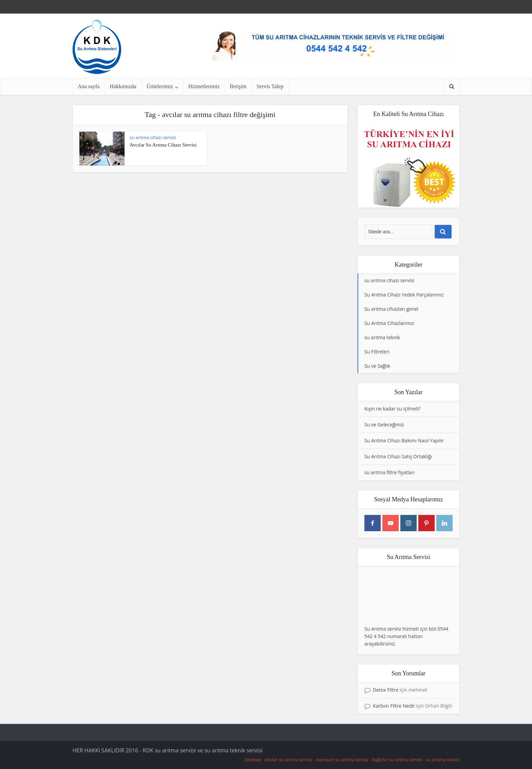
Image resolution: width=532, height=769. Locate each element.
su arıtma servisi (443, 760)
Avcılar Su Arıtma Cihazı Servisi (163, 145)
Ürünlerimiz (160, 86)
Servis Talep (270, 86)
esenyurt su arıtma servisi (342, 760)
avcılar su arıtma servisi (288, 760)
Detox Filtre (386, 690)
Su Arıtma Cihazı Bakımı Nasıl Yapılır (404, 440)
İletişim (238, 86)
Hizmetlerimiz (204, 86)
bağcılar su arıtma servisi (397, 760)
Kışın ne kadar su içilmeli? (393, 409)
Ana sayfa (89, 86)
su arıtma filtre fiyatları (389, 472)
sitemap (253, 760)
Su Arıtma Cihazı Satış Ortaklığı (398, 456)
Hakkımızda (123, 86)
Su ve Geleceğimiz (384, 425)
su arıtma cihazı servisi (153, 137)
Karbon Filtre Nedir (394, 706)
